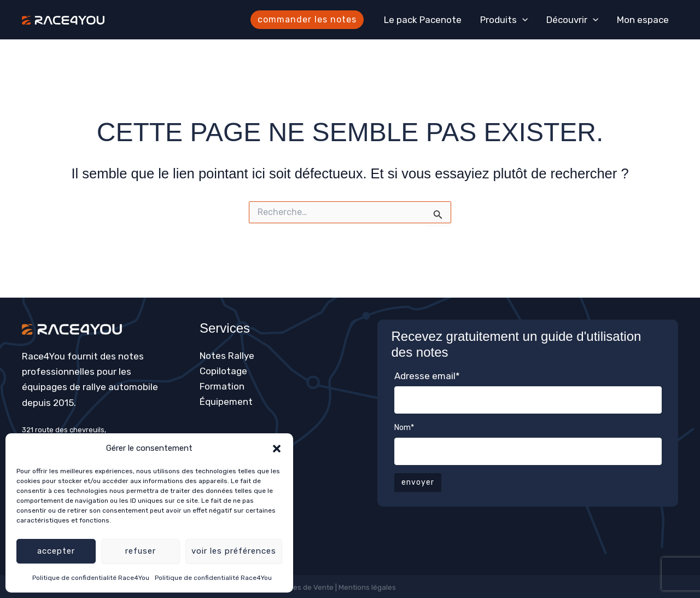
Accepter (56, 551)
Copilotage (223, 371)
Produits (504, 20)
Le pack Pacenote (423, 20)
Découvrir (572, 20)
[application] (522, 20)
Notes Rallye (227, 356)
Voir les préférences (234, 551)
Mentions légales (368, 587)
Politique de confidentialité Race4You (91, 578)
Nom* (404, 428)
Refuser (141, 551)
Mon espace (643, 20)
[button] (277, 449)
